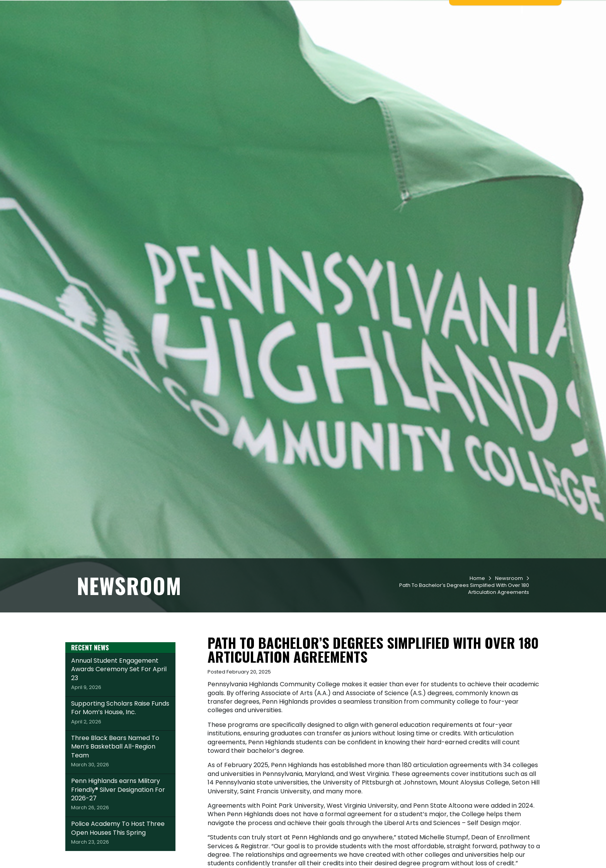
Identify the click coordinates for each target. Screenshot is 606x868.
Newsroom (509, 626)
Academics (325, 35)
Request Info (102, 9)
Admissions (279, 35)
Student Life (372, 35)
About (500, 35)
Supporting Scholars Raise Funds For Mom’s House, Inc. (120, 760)
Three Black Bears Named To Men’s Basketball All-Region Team (120, 798)
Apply (146, 9)
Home (477, 626)
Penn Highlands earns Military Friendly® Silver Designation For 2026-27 (120, 841)
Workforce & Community (441, 35)
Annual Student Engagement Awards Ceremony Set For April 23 (120, 721)
